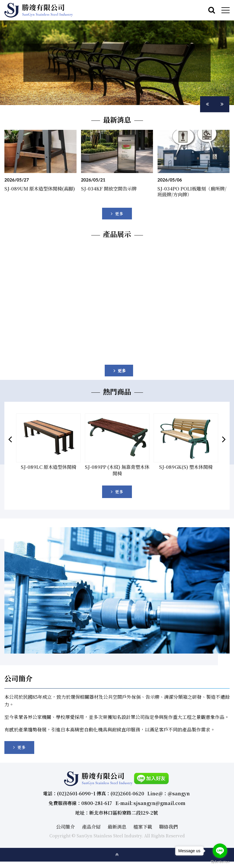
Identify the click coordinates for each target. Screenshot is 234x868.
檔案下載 (143, 823)
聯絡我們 (168, 823)
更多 (119, 491)
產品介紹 (91, 823)
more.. (117, 214)
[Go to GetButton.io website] (220, 862)
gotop (117, 851)
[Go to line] (220, 851)
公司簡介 (66, 823)
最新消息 (117, 823)
